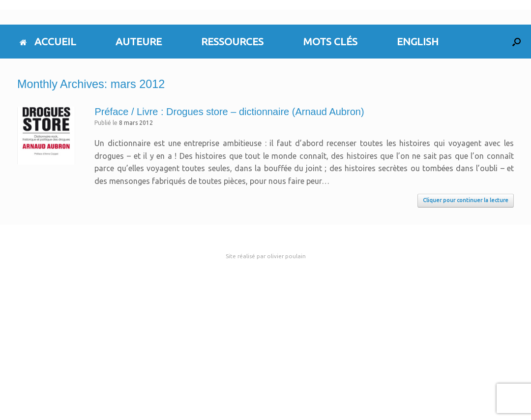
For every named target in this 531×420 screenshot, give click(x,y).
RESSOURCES (232, 41)
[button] (516, 42)
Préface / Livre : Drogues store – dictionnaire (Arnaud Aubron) (229, 112)
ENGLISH (418, 41)
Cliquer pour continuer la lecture (466, 200)
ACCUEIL (48, 41)
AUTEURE (139, 41)
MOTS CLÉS (330, 41)
